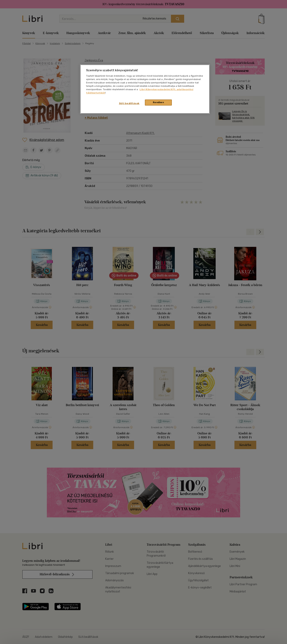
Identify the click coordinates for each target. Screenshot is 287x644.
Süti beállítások (129, 103)
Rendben (158, 102)
